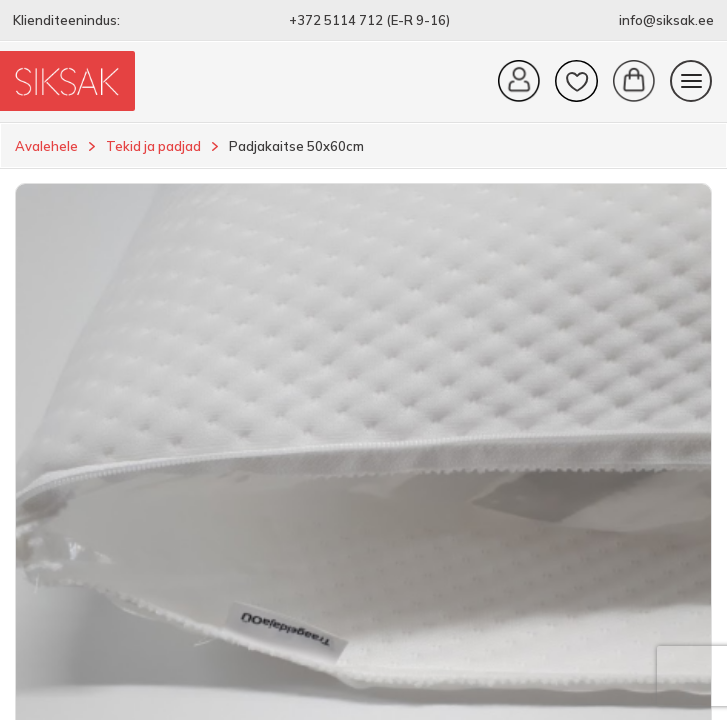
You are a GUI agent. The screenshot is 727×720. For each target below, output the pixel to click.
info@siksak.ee (666, 20)
